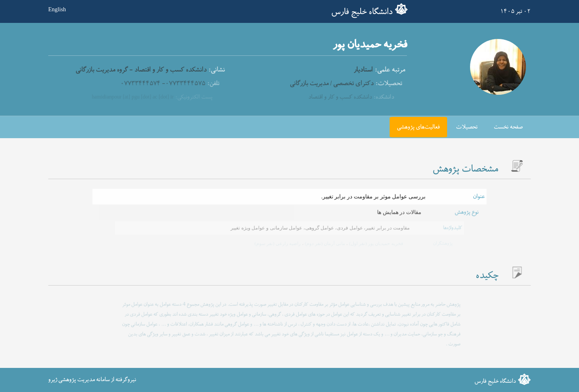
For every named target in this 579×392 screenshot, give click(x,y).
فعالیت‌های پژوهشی (418, 127)
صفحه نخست (508, 127)
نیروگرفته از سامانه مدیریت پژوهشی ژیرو (92, 380)
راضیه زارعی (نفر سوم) (278, 244)
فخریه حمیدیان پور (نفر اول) (375, 244)
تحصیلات (467, 127)
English (57, 9)
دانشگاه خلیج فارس (362, 12)
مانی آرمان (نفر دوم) (324, 244)
